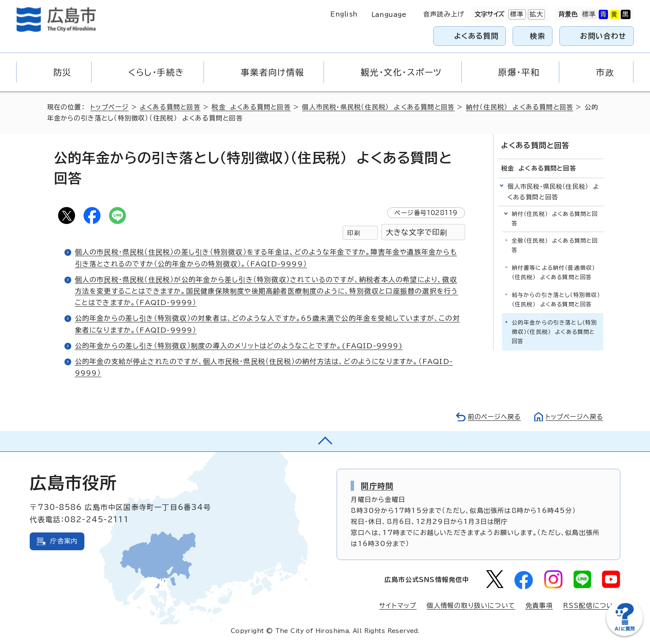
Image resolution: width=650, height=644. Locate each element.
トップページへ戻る (574, 417)
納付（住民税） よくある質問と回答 (520, 107)
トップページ (110, 107)
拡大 (536, 14)
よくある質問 (476, 36)
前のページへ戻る (492, 417)
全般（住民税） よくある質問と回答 (555, 245)
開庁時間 (377, 486)
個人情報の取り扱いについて (471, 606)
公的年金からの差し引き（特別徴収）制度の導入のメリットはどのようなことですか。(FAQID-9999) (239, 346)
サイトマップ (398, 606)
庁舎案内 (64, 541)
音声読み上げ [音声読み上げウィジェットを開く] (444, 14)
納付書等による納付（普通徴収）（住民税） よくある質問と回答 (554, 273)
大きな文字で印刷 (417, 232)
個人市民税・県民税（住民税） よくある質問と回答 (379, 107)
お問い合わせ (603, 36)
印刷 (354, 233)
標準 (516, 14)
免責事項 (539, 606)
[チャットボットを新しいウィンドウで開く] (625, 634)
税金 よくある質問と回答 (251, 107)
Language (389, 15)
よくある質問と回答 (171, 107)
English (344, 14)
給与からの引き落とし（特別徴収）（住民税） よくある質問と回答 (556, 300)
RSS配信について (592, 606)
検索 (538, 36)
